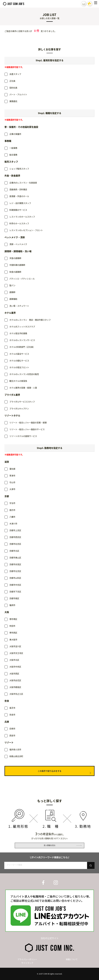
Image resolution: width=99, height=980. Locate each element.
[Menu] (96, 4)
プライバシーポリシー (27, 959)
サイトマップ (27, 963)
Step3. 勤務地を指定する (50, 448)
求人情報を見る (50, 845)
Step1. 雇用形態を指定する (50, 60)
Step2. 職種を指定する (50, 113)
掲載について (72, 959)
